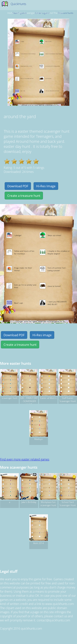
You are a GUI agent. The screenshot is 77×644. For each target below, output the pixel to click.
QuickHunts (18, 4)
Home (11, 13)
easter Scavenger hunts (29, 13)
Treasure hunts (66, 13)
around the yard (54, 13)
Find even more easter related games (25, 459)
